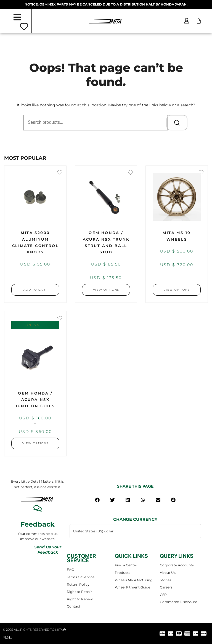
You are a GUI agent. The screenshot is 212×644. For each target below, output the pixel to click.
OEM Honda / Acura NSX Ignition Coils (35, 400)
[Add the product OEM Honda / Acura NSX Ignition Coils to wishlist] (60, 319)
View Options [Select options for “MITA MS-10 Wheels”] (177, 290)
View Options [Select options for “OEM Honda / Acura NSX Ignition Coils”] (35, 443)
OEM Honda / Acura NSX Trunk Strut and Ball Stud (106, 242)
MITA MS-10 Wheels (177, 236)
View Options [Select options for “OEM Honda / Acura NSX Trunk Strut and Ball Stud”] (106, 290)
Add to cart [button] (35, 290)
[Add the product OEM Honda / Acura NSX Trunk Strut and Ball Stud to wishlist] (130, 173)
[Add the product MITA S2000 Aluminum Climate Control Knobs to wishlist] (60, 173)
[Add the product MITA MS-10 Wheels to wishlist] (201, 173)
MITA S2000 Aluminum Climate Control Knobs (35, 242)
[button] (97, 500)
